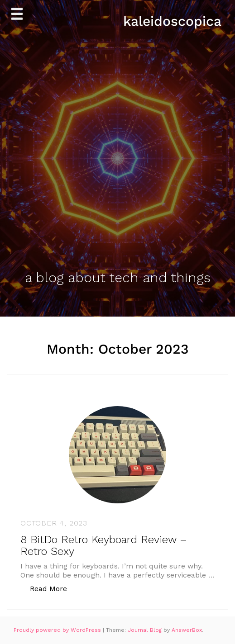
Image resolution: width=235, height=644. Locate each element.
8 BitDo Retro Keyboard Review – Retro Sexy (104, 545)
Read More (53, 588)
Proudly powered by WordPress (58, 630)
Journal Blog (146, 630)
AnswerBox (187, 630)
